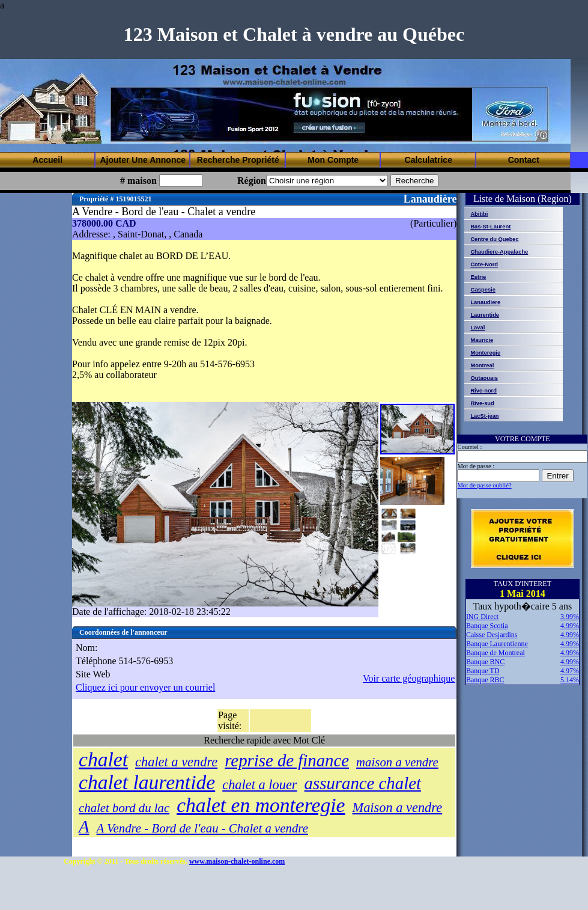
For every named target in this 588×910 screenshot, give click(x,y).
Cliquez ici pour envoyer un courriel (145, 687)
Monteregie (485, 353)
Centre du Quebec (494, 239)
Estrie (478, 277)
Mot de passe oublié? (484, 485)
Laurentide (485, 315)
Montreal (482, 365)
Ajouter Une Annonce (143, 160)
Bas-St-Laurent (490, 227)
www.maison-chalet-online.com (237, 861)
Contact (524, 160)
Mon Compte (333, 160)
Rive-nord (483, 391)
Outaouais (484, 378)
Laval (477, 328)
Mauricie (482, 340)
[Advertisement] (168, 104)
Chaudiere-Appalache (499, 252)
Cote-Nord (484, 264)
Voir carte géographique (409, 678)
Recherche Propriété (238, 160)
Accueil (47, 160)
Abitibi (479, 214)
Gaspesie (483, 290)
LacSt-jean (484, 416)
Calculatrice (429, 160)
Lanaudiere (485, 302)
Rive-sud (482, 403)
